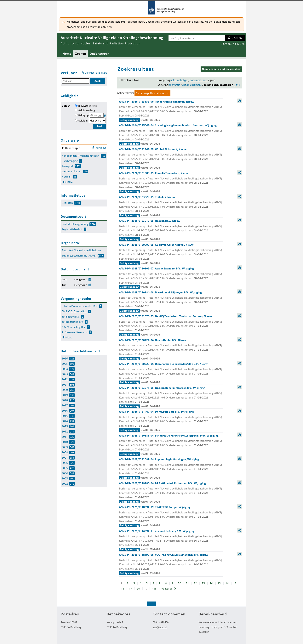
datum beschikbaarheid (217, 85)
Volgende (167, 589)
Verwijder (101, 148)
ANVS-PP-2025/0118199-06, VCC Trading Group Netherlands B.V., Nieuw (171, 564)
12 (195, 583)
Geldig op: (84, 115)
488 (154, 589)
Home (67, 54)
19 (130, 589)
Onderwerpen (100, 54)
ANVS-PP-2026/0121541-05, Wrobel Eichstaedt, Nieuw (171, 159)
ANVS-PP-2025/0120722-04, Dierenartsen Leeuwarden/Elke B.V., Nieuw (171, 373)
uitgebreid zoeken (233, 44)
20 (138, 589)
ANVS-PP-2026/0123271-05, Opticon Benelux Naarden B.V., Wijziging (171, 397)
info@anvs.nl (160, 627)
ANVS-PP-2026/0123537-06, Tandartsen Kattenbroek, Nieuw (171, 111)
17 (235, 583)
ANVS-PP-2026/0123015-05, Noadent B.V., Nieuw (171, 230)
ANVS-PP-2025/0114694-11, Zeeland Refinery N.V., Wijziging (171, 540)
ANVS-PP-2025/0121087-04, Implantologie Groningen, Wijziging (171, 469)
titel (238, 85)
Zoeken (237, 38)
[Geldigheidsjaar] (97, 121)
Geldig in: (83, 121)
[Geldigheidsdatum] (97, 115)
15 (219, 583)
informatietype (180, 80)
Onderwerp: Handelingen (150, 93)
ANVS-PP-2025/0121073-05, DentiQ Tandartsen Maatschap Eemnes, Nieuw (171, 326)
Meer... (69, 182)
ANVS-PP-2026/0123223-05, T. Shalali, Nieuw (171, 206)
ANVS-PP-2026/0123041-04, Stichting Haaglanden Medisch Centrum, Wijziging (171, 135)
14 (211, 583)
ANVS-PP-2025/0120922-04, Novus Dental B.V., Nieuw (171, 350)
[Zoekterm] (197, 38)
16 (227, 583)
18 (123, 589)
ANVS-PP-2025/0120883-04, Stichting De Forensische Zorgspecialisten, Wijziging (171, 445)
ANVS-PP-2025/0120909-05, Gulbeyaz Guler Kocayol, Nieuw (171, 254)
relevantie (175, 85)
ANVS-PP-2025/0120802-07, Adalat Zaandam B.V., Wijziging (171, 278)
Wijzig (90, 279)
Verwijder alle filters (96, 73)
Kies (105, 115)
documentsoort (199, 80)
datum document (192, 85)
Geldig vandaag (86, 110)
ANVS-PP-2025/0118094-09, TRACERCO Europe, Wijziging (171, 517)
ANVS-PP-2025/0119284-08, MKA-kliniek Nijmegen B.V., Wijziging (171, 302)
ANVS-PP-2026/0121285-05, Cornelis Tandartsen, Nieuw (171, 183)
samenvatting (240, 101)
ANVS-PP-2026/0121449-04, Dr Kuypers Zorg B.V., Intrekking (171, 421)
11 (187, 583)
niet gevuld (81, 279)
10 (180, 583)
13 (203, 583)
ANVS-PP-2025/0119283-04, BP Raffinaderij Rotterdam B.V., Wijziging (171, 493)
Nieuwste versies (87, 106)
